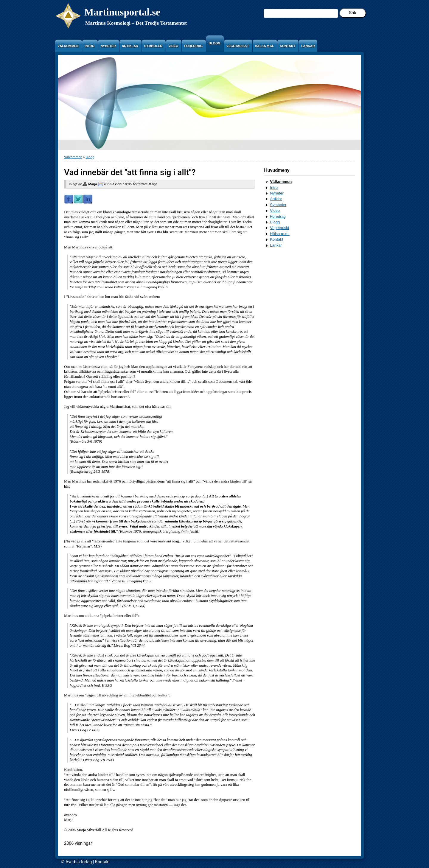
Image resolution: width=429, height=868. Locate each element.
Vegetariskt (279, 228)
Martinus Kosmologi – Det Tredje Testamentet (136, 23)
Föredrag (278, 216)
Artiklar (276, 199)
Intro (274, 188)
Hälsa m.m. (280, 234)
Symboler (278, 205)
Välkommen (73, 157)
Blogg (90, 157)
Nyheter (277, 193)
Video (275, 210)
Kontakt (276, 239)
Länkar (276, 245)
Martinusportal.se (122, 12)
